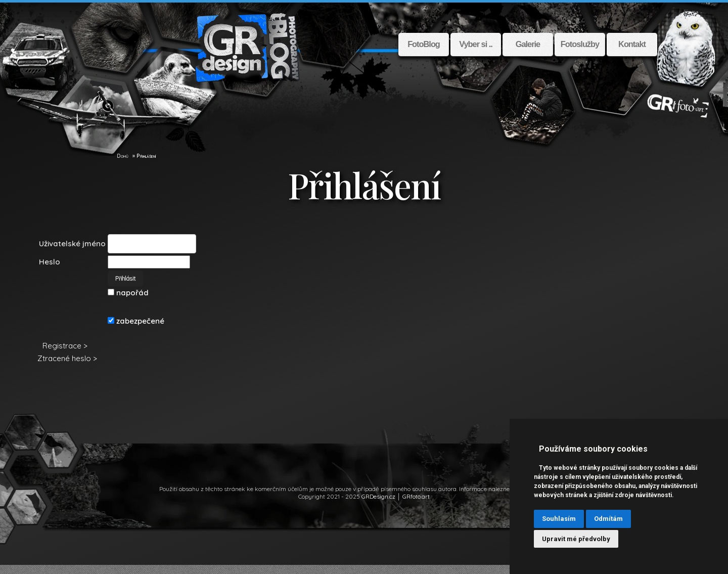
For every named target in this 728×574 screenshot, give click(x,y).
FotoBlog (424, 44)
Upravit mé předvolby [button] (576, 539)
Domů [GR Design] (123, 165)
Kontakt (632, 44)
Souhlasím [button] (559, 519)
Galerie (528, 44)
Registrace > (64, 355)
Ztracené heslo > (66, 367)
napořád (127, 302)
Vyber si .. (476, 44)
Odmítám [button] (608, 519)
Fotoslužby (580, 44)
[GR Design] (112, 165)
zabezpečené (135, 330)
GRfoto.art (416, 505)
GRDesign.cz (378, 505)
